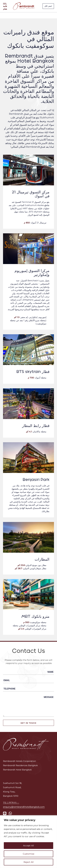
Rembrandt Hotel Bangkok (17, 770)
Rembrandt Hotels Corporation (19, 761)
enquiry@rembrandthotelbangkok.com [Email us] (24, 807)
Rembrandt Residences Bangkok (20, 765)
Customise (28, 854)
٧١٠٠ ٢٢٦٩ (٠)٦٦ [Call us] (11, 802)
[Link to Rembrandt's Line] (5, 813)
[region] (28, 842)
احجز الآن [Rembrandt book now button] (48, 6)
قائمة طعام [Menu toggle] (5, 7)
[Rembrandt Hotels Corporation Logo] (26, 744)
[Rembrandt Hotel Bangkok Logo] (24, 6)
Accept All (28, 845)
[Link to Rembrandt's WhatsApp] (10, 813)
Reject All (29, 862)
